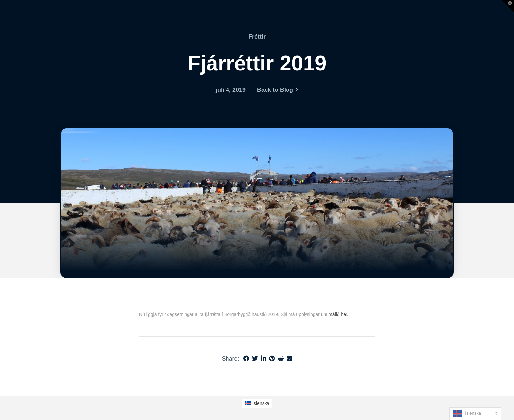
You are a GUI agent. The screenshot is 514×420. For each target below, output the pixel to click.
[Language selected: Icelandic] (475, 414)
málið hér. (338, 314)
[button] (508, 6)
